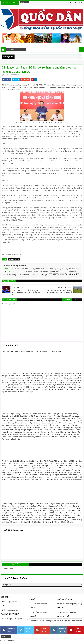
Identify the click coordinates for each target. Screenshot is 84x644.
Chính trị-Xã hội (14, 259)
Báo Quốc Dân (9, 269)
